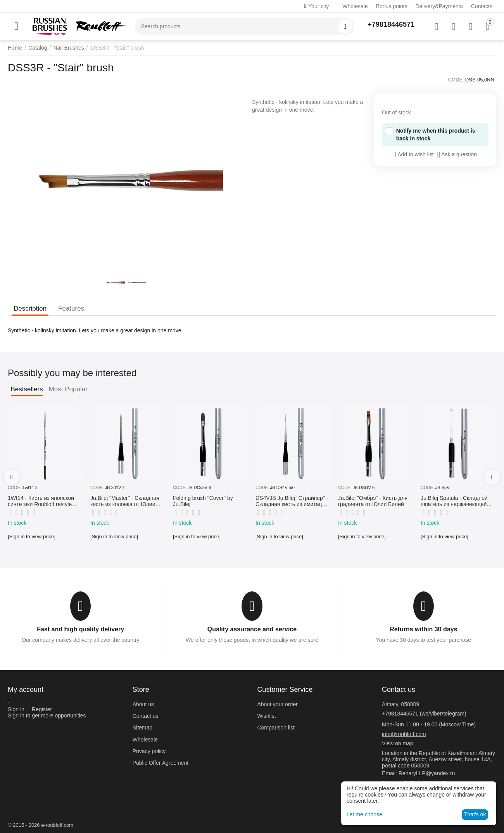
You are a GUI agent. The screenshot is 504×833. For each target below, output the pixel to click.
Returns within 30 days (423, 629)
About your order (277, 704)
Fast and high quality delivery (80, 629)
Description (30, 308)
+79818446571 (391, 24)
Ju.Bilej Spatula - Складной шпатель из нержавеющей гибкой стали (454, 501)
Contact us (146, 716)
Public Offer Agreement (161, 763)
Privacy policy (149, 751)
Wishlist (266, 716)
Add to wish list (414, 154)
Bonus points (392, 6)
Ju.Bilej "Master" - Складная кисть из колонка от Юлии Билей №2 (125, 501)
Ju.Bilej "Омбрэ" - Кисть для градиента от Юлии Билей (373, 501)
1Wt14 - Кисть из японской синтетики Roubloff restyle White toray (41, 501)
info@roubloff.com (404, 734)
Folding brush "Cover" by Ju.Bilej (203, 501)
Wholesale (355, 6)
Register (42, 709)
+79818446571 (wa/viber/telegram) (424, 714)
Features (71, 308)
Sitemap (142, 728)
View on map (398, 743)
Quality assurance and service (252, 629)
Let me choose (364, 814)
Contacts (482, 6)
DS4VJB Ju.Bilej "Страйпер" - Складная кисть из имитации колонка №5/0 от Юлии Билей (292, 501)
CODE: (456, 80)
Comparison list (276, 728)
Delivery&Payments (439, 6)
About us (143, 704)
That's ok (475, 814)
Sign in (16, 709)
